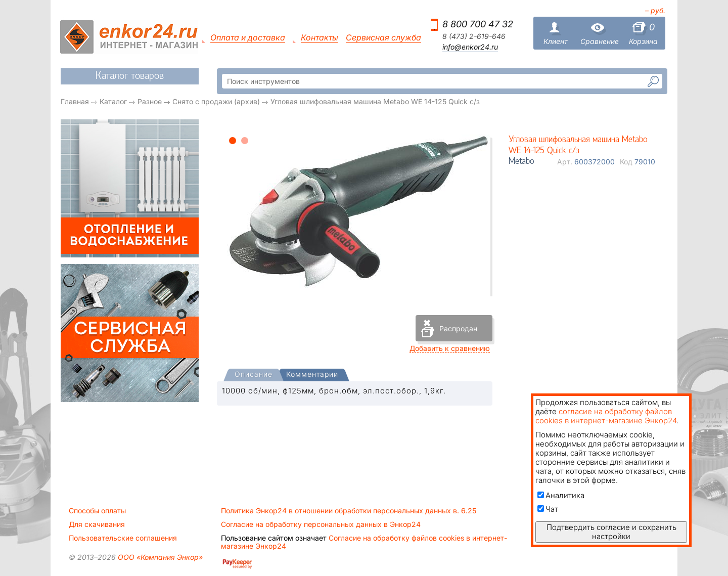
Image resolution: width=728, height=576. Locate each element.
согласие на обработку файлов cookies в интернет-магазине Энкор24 (606, 416)
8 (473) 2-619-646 (474, 36)
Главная (75, 101)
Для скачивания (97, 524)
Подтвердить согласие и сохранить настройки (611, 532)
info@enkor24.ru (470, 47)
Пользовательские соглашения (123, 538)
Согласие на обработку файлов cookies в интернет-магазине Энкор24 (364, 542)
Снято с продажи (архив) (216, 101)
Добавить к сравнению (450, 348)
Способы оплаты (97, 511)
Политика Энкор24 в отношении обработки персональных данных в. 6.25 (349, 511)
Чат (548, 509)
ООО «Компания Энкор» (159, 557)
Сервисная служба (383, 38)
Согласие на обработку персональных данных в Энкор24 (321, 524)
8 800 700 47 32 (478, 24)
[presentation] (254, 375)
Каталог (113, 101)
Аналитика (561, 495)
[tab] (254, 375)
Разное (150, 101)
